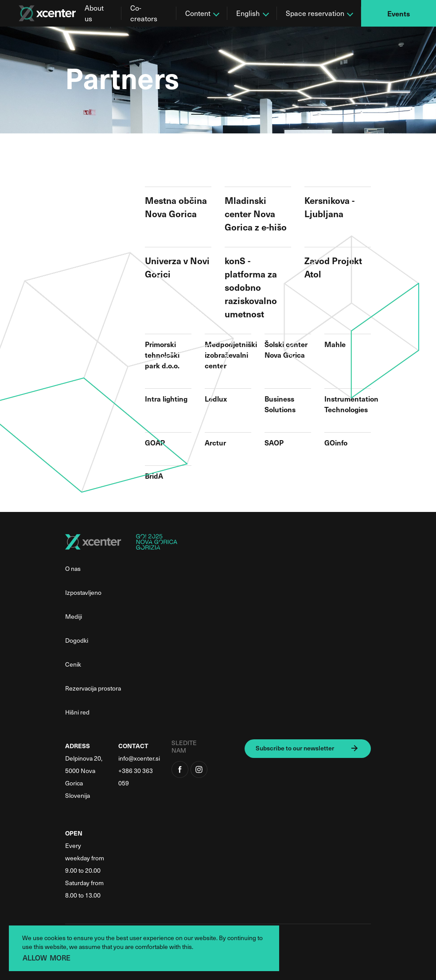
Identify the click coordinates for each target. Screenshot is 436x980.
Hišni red (77, 712)
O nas (73, 568)
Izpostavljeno (83, 592)
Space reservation (315, 13)
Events (399, 13)
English (248, 13)
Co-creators (144, 13)
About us (94, 13)
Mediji (74, 616)
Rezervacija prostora (93, 688)
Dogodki (77, 640)
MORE (60, 957)
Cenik (73, 664)
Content (198, 13)
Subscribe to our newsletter (295, 748)
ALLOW (35, 957)
